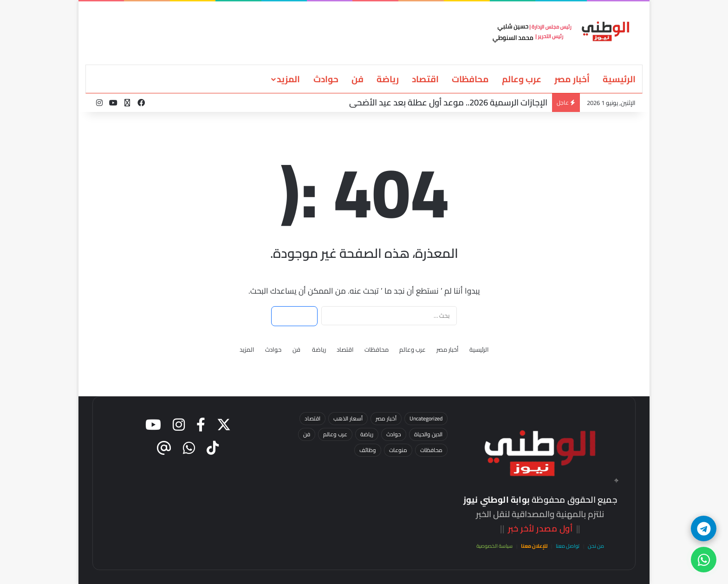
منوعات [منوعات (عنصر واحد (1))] (398, 450)
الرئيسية (619, 79)
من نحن (596, 546)
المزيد (288, 79)
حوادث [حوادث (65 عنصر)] (394, 434)
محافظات (470, 79)
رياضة (388, 79)
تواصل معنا (568, 546)
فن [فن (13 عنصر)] (307, 434)
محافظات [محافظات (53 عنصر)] (431, 450)
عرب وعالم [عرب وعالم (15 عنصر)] (335, 434)
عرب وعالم (522, 79)
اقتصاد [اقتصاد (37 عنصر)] (312, 418)
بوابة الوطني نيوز (497, 500)
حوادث (326, 79)
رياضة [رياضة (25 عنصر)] (367, 434)
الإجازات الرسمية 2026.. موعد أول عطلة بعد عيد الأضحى (448, 102)
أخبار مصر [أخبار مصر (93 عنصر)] (386, 418)
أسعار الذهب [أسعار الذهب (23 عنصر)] (348, 418)
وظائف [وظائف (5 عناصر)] (368, 450)
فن (357, 79)
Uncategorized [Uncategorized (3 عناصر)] (426, 418)
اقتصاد (425, 79)
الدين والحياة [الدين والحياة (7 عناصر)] (428, 434)
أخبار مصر (572, 79)
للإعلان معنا (534, 546)
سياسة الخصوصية (494, 546)
